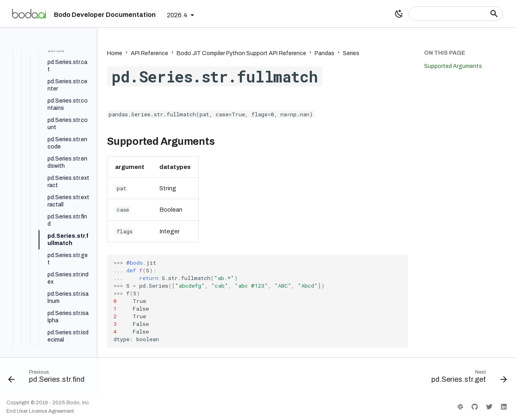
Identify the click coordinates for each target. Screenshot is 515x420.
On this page (445, 53)
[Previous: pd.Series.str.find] (49, 378)
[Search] (456, 14)
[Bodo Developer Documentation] (29, 14)
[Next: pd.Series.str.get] (467, 378)
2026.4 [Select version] (177, 15)
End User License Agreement (40, 411)
